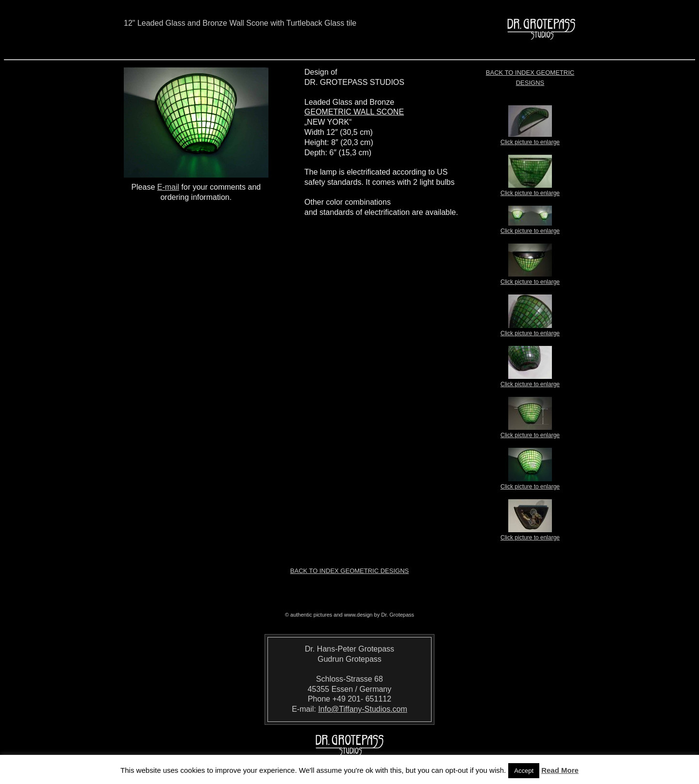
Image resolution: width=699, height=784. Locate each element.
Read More (560, 770)
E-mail (168, 187)
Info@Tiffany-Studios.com (362, 709)
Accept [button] (524, 771)
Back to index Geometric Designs (349, 571)
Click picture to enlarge (530, 139)
